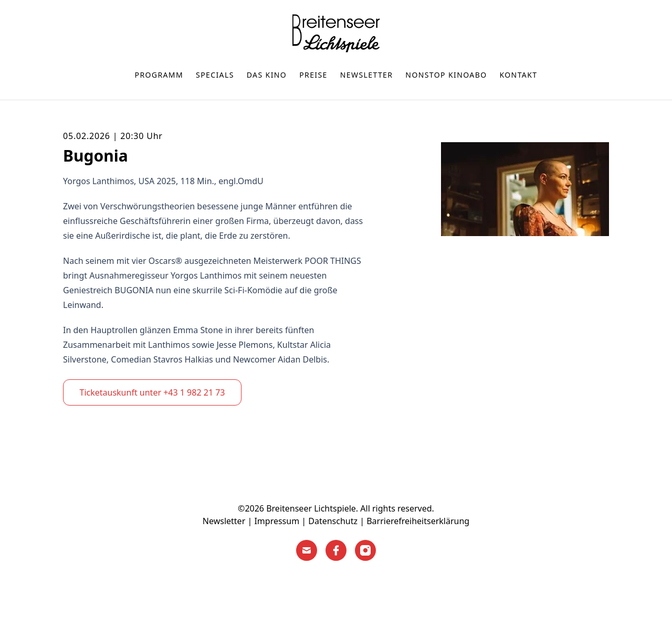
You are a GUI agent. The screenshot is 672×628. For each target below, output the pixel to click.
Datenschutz (333, 521)
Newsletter (367, 75)
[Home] (336, 33)
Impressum (277, 521)
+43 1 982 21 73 (194, 392)
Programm (159, 75)
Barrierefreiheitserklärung (418, 521)
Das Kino (267, 75)
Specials (215, 75)
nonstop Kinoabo (446, 75)
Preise (313, 75)
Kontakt (519, 75)
